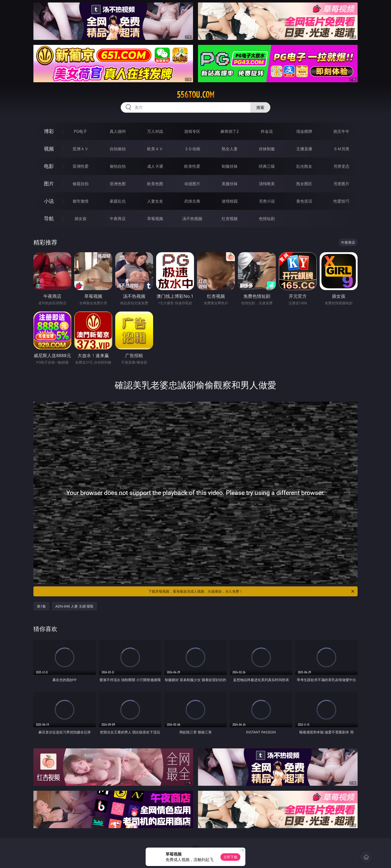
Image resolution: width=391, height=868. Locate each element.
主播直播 (304, 149)
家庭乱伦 (118, 201)
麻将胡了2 (230, 131)
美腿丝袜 (230, 184)
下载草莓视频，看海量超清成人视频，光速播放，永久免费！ (252, 591)
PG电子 (80, 131)
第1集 (41, 606)
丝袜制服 (267, 149)
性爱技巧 (341, 201)
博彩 (49, 131)
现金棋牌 (304, 131)
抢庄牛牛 (341, 131)
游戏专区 (192, 131)
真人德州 (118, 131)
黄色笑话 (304, 201)
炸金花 (267, 131)
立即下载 (230, 857)
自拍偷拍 (118, 149)
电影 (49, 166)
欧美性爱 (192, 166)
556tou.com (196, 95)
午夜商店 (118, 219)
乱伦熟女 (304, 166)
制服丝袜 (230, 166)
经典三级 (267, 166)
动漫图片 (192, 184)
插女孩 (81, 219)
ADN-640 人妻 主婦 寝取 (74, 606)
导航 (49, 218)
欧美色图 (155, 184)
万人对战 (155, 131)
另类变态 (341, 166)
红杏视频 (230, 219)
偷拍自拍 (118, 166)
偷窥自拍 (81, 184)
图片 (49, 184)
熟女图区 (304, 184)
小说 (49, 201)
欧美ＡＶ (155, 149)
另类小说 (267, 201)
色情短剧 (267, 219)
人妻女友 (155, 201)
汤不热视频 (192, 219)
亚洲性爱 (81, 166)
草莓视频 (155, 219)
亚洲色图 (118, 184)
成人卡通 (155, 166)
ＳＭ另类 (341, 149)
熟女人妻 (230, 149)
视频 (49, 149)
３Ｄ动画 (192, 149)
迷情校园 (230, 201)
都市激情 (81, 201)
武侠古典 (192, 201)
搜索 (260, 107)
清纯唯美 (267, 184)
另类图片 (341, 184)
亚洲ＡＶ (81, 149)
